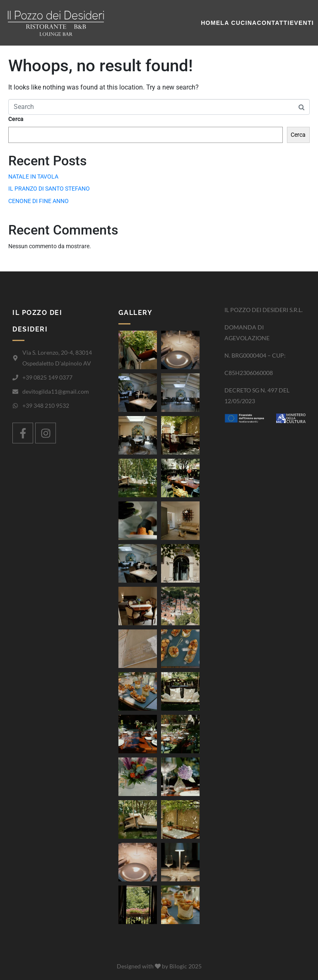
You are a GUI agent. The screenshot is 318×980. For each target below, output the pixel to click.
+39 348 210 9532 (46, 405)
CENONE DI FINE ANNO (39, 201)
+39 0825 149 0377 (47, 377)
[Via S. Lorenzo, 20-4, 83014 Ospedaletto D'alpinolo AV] (15, 358)
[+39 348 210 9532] (15, 406)
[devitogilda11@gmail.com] (15, 392)
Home (211, 23)
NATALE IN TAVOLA (33, 177)
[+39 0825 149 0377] (15, 377)
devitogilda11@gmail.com (56, 391)
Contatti (273, 23)
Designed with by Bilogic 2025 (159, 966)
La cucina (238, 23)
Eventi (302, 23)
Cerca (16, 119)
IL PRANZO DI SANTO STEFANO (49, 189)
